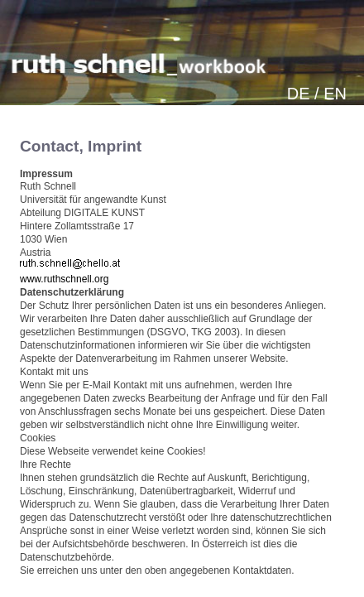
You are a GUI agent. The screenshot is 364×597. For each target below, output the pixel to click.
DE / (303, 94)
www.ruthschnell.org (64, 279)
